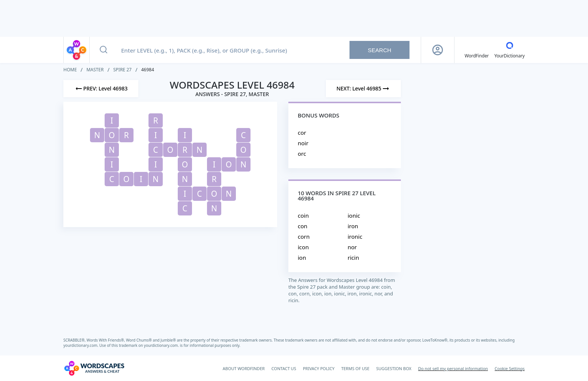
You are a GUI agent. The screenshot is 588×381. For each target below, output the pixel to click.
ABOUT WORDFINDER (244, 368)
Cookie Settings (510, 368)
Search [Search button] (380, 50)
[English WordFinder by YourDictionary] (477, 50)
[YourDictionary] (509, 50)
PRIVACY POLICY (319, 368)
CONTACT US (284, 368)
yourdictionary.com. (81, 345)
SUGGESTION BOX (394, 368)
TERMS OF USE (355, 368)
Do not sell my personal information (453, 368)
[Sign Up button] (438, 50)
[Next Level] (363, 89)
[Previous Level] (101, 89)
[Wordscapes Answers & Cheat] (94, 368)
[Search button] (103, 50)
